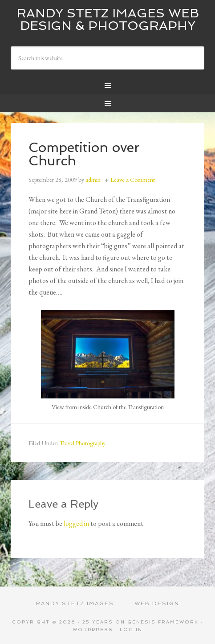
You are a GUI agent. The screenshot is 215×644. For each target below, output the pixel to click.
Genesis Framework (163, 622)
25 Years (98, 622)
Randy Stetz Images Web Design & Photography (108, 19)
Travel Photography (83, 443)
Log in (131, 630)
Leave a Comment (133, 180)
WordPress (93, 630)
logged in (76, 523)
